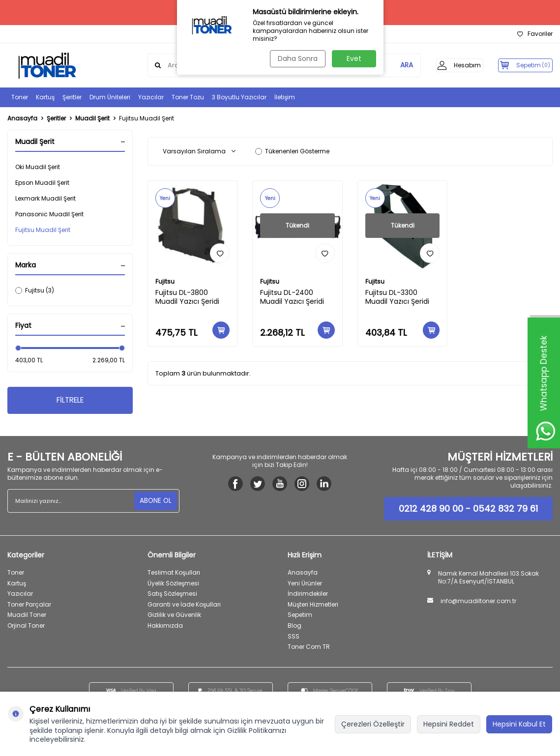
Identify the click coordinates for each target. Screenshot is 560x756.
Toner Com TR (309, 648)
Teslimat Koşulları (174, 574)
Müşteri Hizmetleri (313, 605)
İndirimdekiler (308, 595)
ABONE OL (155, 502)
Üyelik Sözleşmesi (173, 584)
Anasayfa (22, 118)
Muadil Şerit (92, 118)
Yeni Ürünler (305, 584)
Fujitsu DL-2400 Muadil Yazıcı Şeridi (292, 297)
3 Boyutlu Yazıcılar (239, 97)
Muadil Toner (27, 616)
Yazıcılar (151, 97)
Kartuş (45, 97)
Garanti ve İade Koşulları (184, 605)
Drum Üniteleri (110, 97)
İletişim (285, 97)
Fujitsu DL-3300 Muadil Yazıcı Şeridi (397, 297)
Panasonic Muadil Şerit (49, 214)
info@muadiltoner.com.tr (478, 603)
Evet (354, 58)
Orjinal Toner (26, 627)
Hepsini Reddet (449, 724)
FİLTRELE (70, 401)
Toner (20, 97)
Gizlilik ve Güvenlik (174, 616)
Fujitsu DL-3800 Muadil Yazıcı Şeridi (187, 297)
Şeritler (72, 97)
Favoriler (535, 34)
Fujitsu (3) (35, 290)
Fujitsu (165, 282)
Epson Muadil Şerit (42, 183)
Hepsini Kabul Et (519, 724)
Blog (295, 627)
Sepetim (300, 616)
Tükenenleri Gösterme (292, 151)
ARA (394, 65)
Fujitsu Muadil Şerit (43, 230)
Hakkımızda (165, 627)
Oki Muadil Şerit (38, 167)
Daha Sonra (297, 58)
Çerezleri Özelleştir (373, 724)
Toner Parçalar (29, 605)
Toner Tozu (188, 97)
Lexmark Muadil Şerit (45, 198)
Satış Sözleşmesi (172, 595)
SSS (294, 637)
